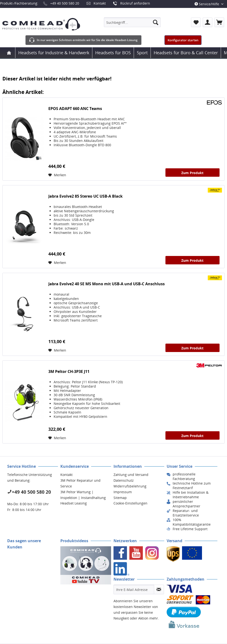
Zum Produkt (192, 173)
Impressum (123, 492)
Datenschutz (124, 480)
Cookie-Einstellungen (130, 503)
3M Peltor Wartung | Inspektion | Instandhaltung (83, 495)
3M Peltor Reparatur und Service (80, 483)
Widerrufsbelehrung (130, 486)
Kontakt (100, 3)
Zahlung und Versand (131, 475)
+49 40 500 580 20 (65, 3)
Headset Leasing (74, 503)
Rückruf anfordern (135, 3)
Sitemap (120, 498)
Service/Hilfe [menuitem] (207, 4)
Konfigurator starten (183, 40)
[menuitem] (132, 22)
